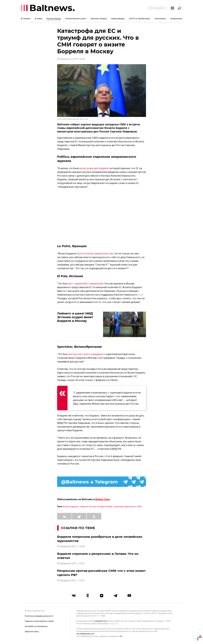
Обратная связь (32, 632)
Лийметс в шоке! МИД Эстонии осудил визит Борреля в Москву (75, 317)
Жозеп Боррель (71, 507)
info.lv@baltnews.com (85, 634)
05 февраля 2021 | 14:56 (71, 546)
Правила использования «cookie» (39, 621)
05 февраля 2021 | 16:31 (71, 581)
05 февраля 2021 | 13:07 (71, 563)
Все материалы (157, 8)
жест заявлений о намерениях (86, 284)
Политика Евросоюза (125, 507)
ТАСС (76, 404)
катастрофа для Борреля (94, 168)
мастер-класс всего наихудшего (86, 354)
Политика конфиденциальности (39, 616)
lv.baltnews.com (100, 621)
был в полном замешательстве (95, 254)
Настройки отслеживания (36, 626)
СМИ (139, 507)
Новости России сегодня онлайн (96, 507)
